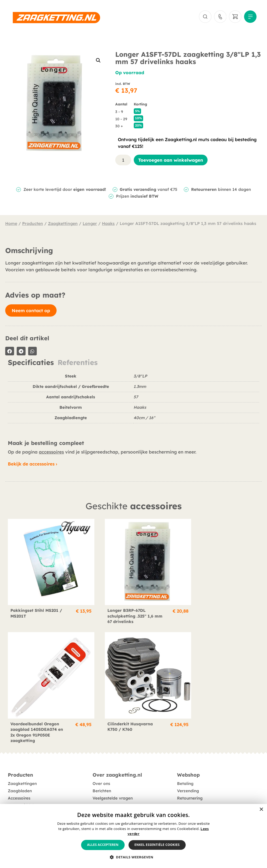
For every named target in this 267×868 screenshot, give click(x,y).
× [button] (261, 810)
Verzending (188, 772)
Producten (33, 224)
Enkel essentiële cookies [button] (157, 845)
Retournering (190, 779)
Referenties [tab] (78, 363)
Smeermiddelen (23, 787)
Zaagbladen (20, 772)
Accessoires (19, 779)
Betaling (185, 765)
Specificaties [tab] (31, 363)
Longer (90, 224)
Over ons (101, 765)
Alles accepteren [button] (103, 845)
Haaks (108, 224)
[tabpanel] (133, 401)
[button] (98, 61)
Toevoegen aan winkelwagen (171, 161)
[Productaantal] (123, 161)
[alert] (133, 836)
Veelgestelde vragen (113, 779)
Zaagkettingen (63, 224)
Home (11, 224)
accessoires (51, 452)
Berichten (102, 772)
